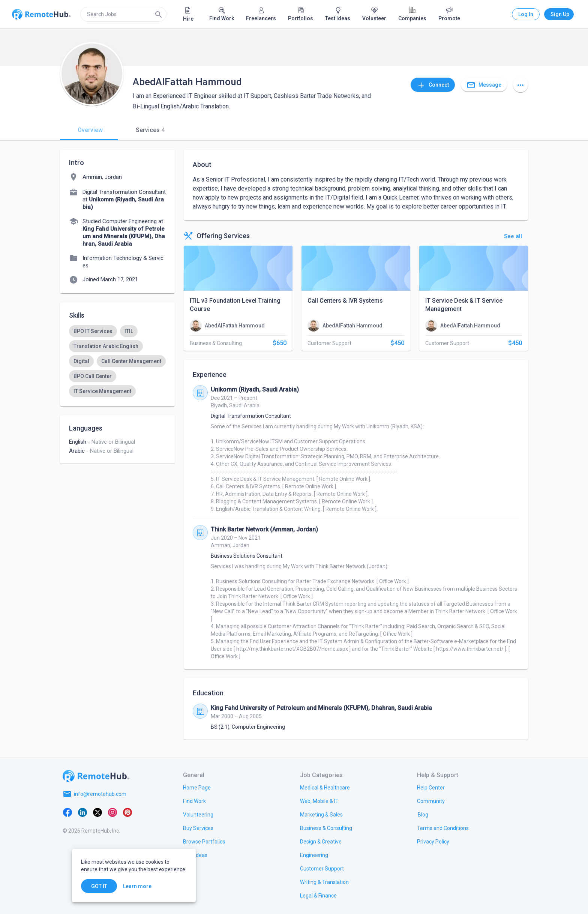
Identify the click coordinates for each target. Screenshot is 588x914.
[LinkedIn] (82, 812)
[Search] (159, 14)
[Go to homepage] (96, 776)
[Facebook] (67, 812)
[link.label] (431, 787)
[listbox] (117, 361)
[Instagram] (112, 812)
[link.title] (197, 787)
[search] (123, 14)
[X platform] (97, 812)
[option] (93, 331)
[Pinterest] (127, 812)
